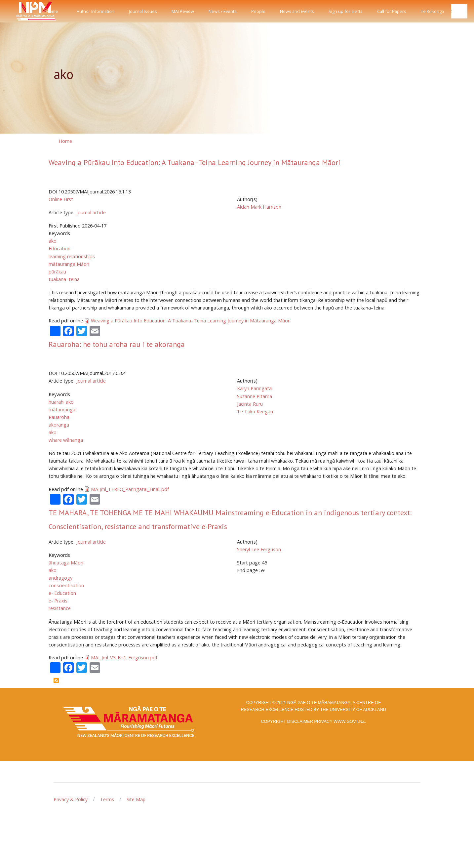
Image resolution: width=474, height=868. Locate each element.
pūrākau (57, 272)
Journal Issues (143, 11)
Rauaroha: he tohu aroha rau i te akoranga (117, 344)
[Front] (20, 11)
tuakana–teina (64, 279)
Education (59, 248)
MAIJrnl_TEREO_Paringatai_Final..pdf (130, 489)
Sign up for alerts (346, 11)
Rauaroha (59, 417)
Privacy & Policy (71, 799)
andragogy (60, 578)
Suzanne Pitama (255, 396)
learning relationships (72, 256)
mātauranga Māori (69, 264)
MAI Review (183, 11)
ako (53, 241)
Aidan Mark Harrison (259, 207)
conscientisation (66, 585)
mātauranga (62, 410)
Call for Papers (392, 11)
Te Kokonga (432, 11)
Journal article (91, 212)
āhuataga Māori (66, 563)
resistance (60, 608)
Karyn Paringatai (255, 388)
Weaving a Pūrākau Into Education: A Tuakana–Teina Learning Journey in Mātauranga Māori (195, 162)
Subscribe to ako (56, 681)
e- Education (62, 593)
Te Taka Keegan (255, 412)
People (258, 11)
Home (52, 11)
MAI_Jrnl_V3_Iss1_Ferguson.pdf (124, 658)
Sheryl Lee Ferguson (259, 549)
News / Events (223, 11)
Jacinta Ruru (250, 404)
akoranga (59, 425)
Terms (107, 799)
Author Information (96, 11)
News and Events (297, 11)
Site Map (136, 799)
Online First (61, 199)
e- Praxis (58, 601)
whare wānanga (66, 440)
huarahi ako (61, 402)
